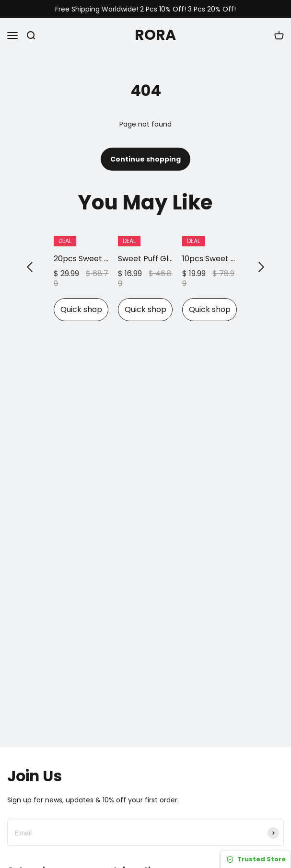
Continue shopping (145, 159)
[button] (30, 267)
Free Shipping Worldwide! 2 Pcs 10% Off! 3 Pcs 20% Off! (145, 9)
